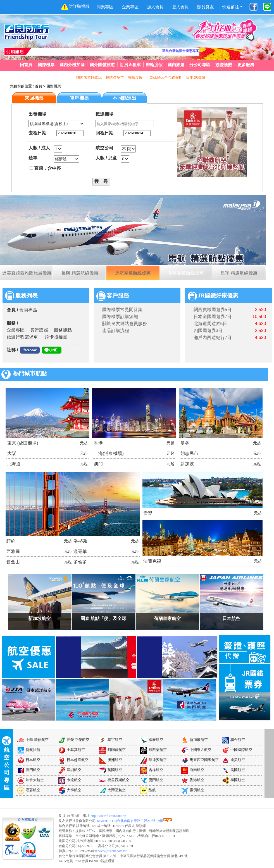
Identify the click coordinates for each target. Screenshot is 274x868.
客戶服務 (113, 295)
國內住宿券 (115, 77)
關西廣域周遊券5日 (213, 310)
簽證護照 (224, 65)
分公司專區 (200, 65)
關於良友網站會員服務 (125, 324)
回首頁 (26, 65)
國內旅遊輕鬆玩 (90, 77)
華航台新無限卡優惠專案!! (155, 51)
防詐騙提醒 (75, 7)
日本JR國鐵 (196, 77)
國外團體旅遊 (102, 65)
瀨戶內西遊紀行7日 (213, 338)
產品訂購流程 (116, 331)
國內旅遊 (176, 65)
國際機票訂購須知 (120, 317)
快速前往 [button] (231, 7)
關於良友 (206, 7)
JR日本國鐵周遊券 (192, 51)
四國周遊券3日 (208, 331)
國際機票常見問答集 (122, 310)
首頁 (39, 86)
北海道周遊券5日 (210, 324)
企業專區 (130, 7)
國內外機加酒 (72, 65)
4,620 (260, 324)
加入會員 (155, 7)
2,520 (260, 310)
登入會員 (180, 7)
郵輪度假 (154, 65)
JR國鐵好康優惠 (213, 295)
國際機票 (46, 65)
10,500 (259, 317)
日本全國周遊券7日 (213, 317)
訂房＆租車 (130, 65)
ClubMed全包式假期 (166, 77)
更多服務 (246, 65)
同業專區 (105, 7)
